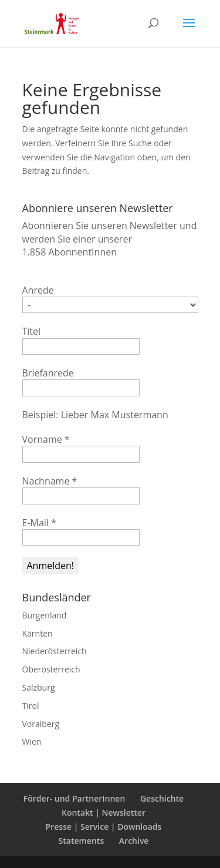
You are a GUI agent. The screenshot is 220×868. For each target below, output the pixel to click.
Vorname (46, 439)
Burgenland (45, 615)
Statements (82, 841)
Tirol (31, 706)
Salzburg (39, 687)
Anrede (38, 290)
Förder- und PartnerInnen (74, 798)
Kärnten (38, 633)
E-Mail (39, 523)
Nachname (50, 481)
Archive (134, 841)
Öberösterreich (51, 669)
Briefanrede (48, 373)
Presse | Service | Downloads (104, 827)
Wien (32, 741)
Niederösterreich (55, 651)
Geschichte (162, 798)
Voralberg (41, 724)
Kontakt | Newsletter (104, 813)
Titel (32, 331)
